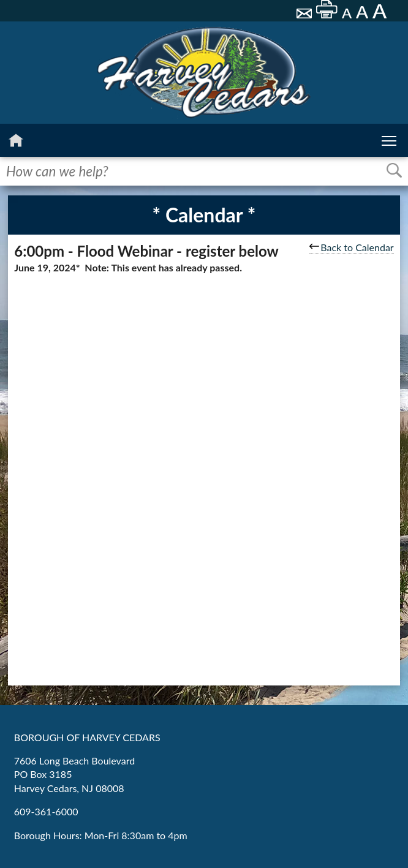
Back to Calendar (351, 247)
